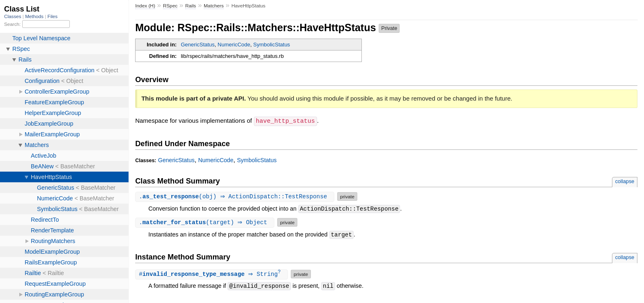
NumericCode (234, 45)
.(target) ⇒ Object (206, 222)
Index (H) (145, 6)
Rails (191, 6)
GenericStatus (198, 45)
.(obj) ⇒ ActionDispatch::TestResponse (236, 196)
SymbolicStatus (272, 45)
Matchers (214, 6)
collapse (625, 181)
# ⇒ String (213, 274)
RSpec (170, 6)
